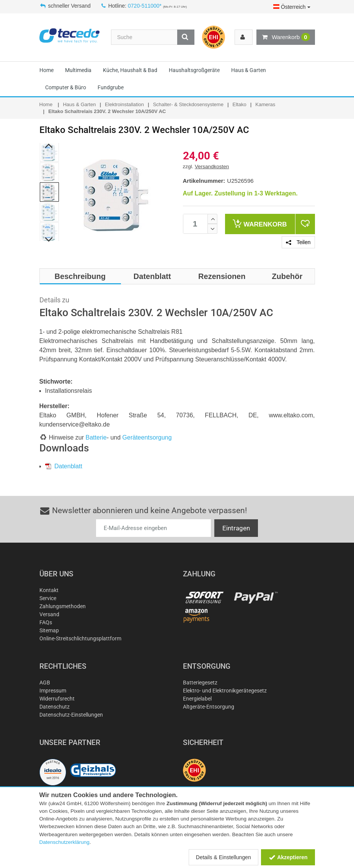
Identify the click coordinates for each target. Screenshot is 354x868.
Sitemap (49, 630)
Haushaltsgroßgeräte (194, 70)
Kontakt (49, 590)
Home (46, 70)
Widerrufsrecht (57, 699)
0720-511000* (145, 6)
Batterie (96, 437)
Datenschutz (55, 707)
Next (49, 240)
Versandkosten (212, 167)
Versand (49, 614)
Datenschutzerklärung (64, 842)
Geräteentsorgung (147, 437)
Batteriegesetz (200, 683)
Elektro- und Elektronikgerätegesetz (225, 691)
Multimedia (78, 70)
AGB (45, 683)
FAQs (46, 622)
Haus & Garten (249, 70)
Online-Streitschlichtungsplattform (80, 638)
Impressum (53, 691)
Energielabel (197, 699)
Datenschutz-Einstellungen (71, 715)
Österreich (292, 7)
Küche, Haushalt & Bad (130, 70)
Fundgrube (111, 87)
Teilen (298, 242)
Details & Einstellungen (223, 857)
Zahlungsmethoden (63, 606)
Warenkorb (285, 37)
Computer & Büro (66, 87)
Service (48, 598)
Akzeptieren (288, 857)
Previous (49, 146)
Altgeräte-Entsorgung (209, 707)
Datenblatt (64, 466)
